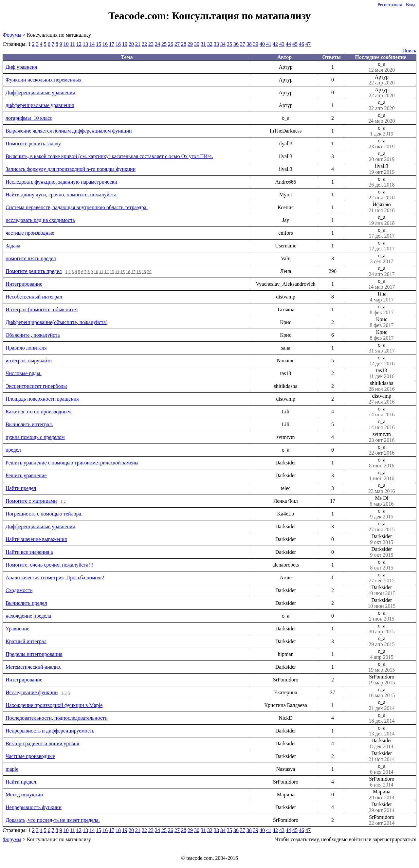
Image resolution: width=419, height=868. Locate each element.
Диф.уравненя (21, 67)
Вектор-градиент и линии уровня (42, 743)
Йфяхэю (382, 208)
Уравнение (17, 629)
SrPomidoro (382, 680)
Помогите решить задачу (33, 144)
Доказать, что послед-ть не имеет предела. (53, 820)
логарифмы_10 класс (29, 118)
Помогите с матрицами (31, 501)
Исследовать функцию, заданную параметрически (61, 182)
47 (308, 44)
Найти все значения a (29, 552)
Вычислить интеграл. (29, 424)
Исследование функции (32, 692)
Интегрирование (24, 284)
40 (262, 44)
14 (92, 44)
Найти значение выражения (36, 539)
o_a (382, 67)
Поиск (409, 51)
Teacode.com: (140, 16)
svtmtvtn (382, 437)
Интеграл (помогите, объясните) (42, 309)
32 (210, 44)
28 (184, 44)
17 (112, 44)
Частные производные (30, 756)
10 (66, 44)
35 (229, 44)
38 (249, 44)
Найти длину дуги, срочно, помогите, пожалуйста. (62, 195)
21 (138, 44)
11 (73, 44)
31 (203, 44)
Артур (382, 80)
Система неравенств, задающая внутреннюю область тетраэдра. (77, 207)
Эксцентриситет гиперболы (36, 386)
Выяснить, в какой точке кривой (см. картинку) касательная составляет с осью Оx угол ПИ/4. (109, 156)
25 (164, 44)
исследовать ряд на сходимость (40, 220)
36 (236, 44)
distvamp (382, 399)
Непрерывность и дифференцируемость (50, 731)
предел (13, 450)
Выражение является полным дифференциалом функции (69, 131)
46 (301, 44)
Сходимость (19, 590)
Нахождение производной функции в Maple (54, 705)
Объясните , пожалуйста (33, 335)
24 (157, 44)
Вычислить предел (26, 603)
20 (131, 44)
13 (85, 44)
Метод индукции (24, 795)
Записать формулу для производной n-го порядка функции (71, 169)
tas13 (382, 373)
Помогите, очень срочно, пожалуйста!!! (50, 565)
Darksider (382, 539)
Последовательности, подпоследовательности (56, 718)
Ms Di (382, 501)
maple (12, 769)
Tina (382, 297)
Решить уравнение (26, 475)
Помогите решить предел (34, 271)
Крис (382, 322)
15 (99, 44)
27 (177, 44)
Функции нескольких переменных (44, 80)
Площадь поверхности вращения (42, 399)
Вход (411, 5)
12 (79, 44)
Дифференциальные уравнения (40, 92)
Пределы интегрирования (34, 654)
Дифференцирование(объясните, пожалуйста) (56, 322)
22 (144, 44)
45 (295, 44)
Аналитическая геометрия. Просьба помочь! (55, 578)
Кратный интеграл (26, 641)
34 (223, 44)
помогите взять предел (31, 258)
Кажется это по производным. (39, 412)
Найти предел (21, 488)
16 (105, 44)
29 (190, 44)
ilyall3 (382, 169)
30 (197, 44)
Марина (382, 795)
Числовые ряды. (24, 373)
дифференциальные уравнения (40, 105)
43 (282, 44)
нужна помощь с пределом (35, 437)
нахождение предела (28, 616)
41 (269, 44)
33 (216, 44)
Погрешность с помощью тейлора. (44, 514)
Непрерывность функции (34, 807)
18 (118, 44)
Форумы (12, 35)
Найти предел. (21, 782)
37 (243, 44)
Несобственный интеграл (34, 297)
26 (171, 44)
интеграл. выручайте (29, 361)
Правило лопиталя (26, 348)
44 (288, 44)
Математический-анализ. (33, 667)
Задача (13, 246)
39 (256, 44)
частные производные (30, 233)
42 (275, 44)
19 (125, 44)
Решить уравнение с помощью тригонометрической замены (72, 463)
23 (151, 44)
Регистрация (390, 5)
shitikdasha (382, 386)
